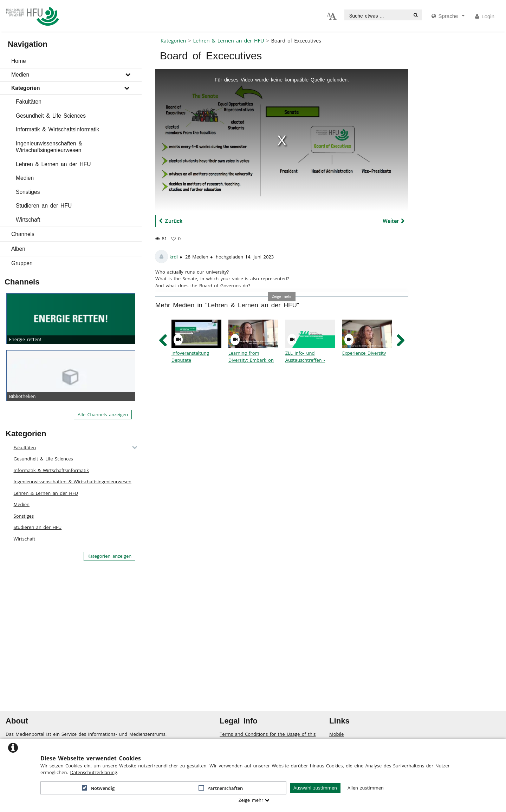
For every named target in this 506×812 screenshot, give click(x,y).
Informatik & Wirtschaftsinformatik (57, 129)
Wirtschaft (28, 220)
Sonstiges (28, 192)
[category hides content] (132, 447)
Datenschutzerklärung (93, 772)
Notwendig (98, 788)
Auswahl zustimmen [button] (315, 788)
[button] (71, 61)
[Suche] (416, 15)
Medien (20, 75)
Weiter (394, 221)
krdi (173, 257)
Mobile (336, 734)
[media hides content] (448, 16)
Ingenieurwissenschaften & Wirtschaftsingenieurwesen (49, 147)
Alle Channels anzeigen (103, 414)
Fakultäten (29, 102)
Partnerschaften (221, 788)
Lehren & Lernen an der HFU (53, 164)
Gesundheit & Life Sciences (51, 116)
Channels (23, 234)
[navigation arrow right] (400, 340)
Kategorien (25, 88)
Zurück (171, 221)
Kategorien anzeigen (110, 556)
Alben (18, 249)
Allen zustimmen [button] (366, 788)
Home (19, 61)
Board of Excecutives (296, 41)
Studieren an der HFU (44, 206)
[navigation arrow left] (163, 340)
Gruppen (22, 263)
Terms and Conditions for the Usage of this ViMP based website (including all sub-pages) (269, 738)
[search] (377, 15)
